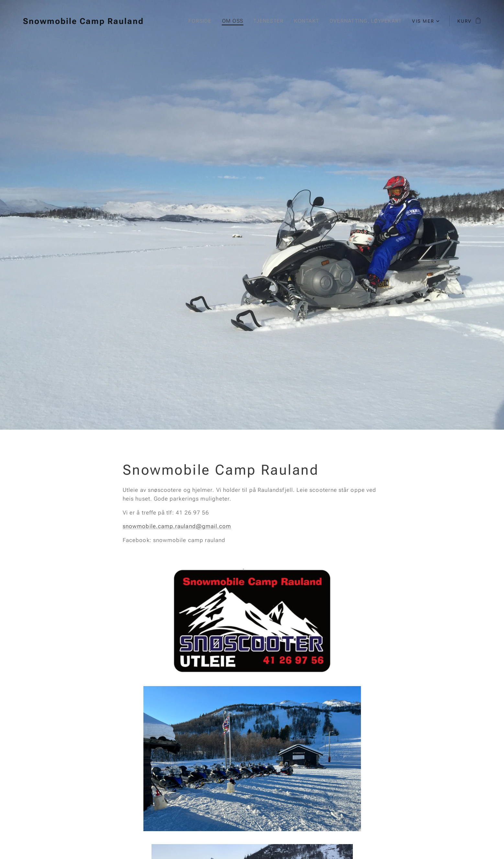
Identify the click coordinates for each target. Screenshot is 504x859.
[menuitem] (199, 21)
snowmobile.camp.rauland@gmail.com (177, 526)
